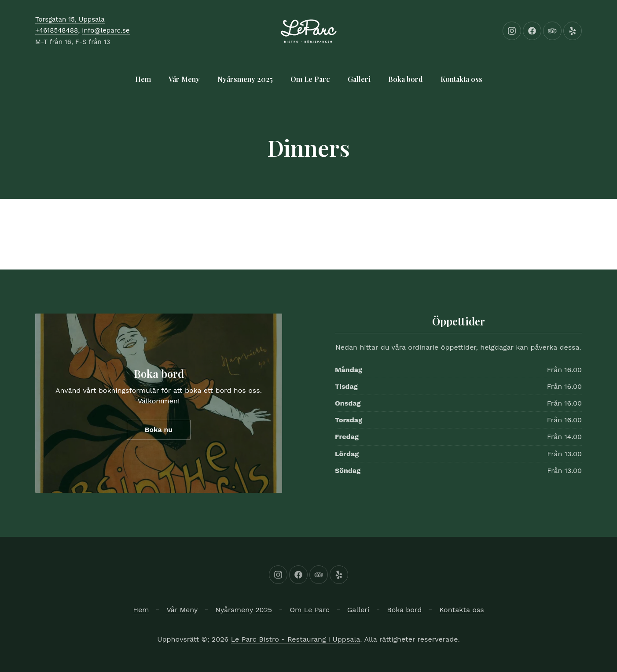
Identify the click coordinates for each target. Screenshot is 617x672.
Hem (143, 79)
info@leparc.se (106, 30)
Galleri (359, 79)
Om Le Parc (310, 79)
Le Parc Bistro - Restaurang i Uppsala (296, 639)
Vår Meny (184, 79)
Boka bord (406, 79)
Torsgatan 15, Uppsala (70, 19)
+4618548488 (57, 30)
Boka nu (159, 430)
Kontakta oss (461, 79)
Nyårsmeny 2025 (245, 79)
